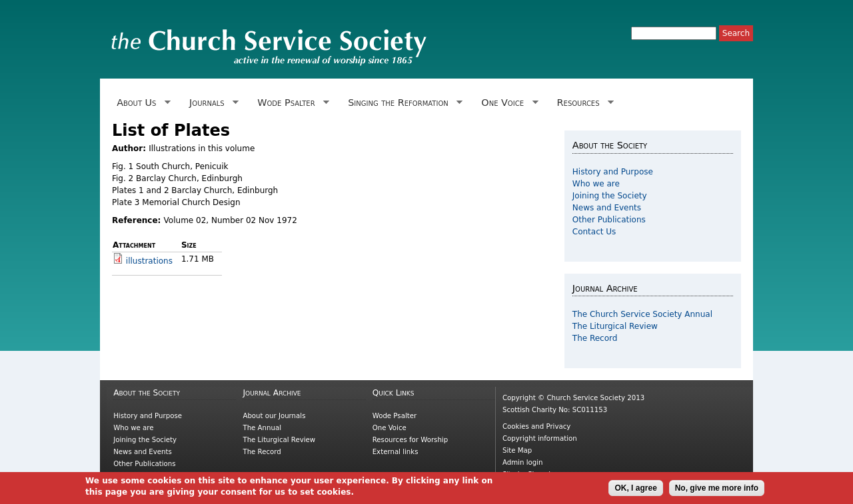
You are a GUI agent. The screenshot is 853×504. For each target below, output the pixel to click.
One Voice (507, 103)
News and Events (607, 208)
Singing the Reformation (403, 103)
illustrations (149, 261)
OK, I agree (635, 491)
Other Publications (609, 220)
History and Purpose (613, 172)
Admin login (523, 462)
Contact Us (594, 232)
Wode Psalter (291, 103)
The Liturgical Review (615, 326)
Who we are (596, 184)
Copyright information (540, 438)
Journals (212, 103)
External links (396, 452)
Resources (583, 103)
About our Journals (274, 416)
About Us (141, 103)
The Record (595, 338)
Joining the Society (610, 196)
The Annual (262, 428)
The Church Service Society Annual (642, 314)
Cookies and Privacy (536, 426)
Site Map (517, 450)
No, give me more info (717, 491)
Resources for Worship (410, 440)
